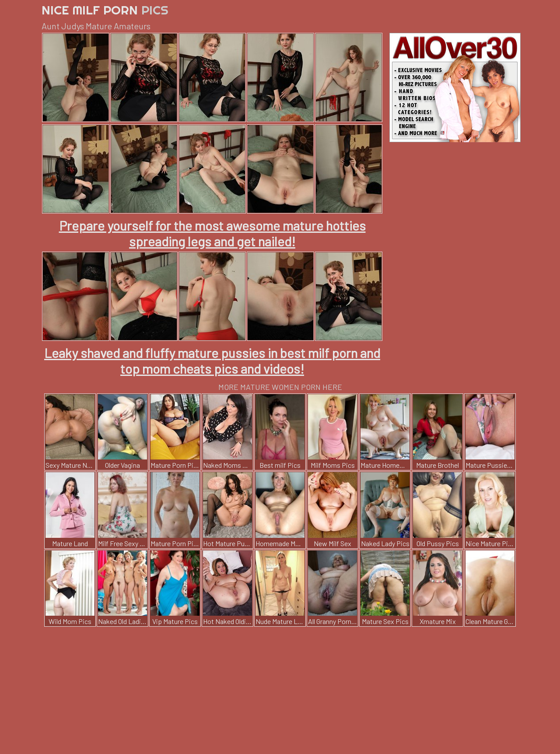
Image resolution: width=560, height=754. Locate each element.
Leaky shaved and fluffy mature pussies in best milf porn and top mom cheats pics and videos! (212, 361)
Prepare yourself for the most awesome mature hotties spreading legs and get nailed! (212, 233)
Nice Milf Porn (105, 10)
